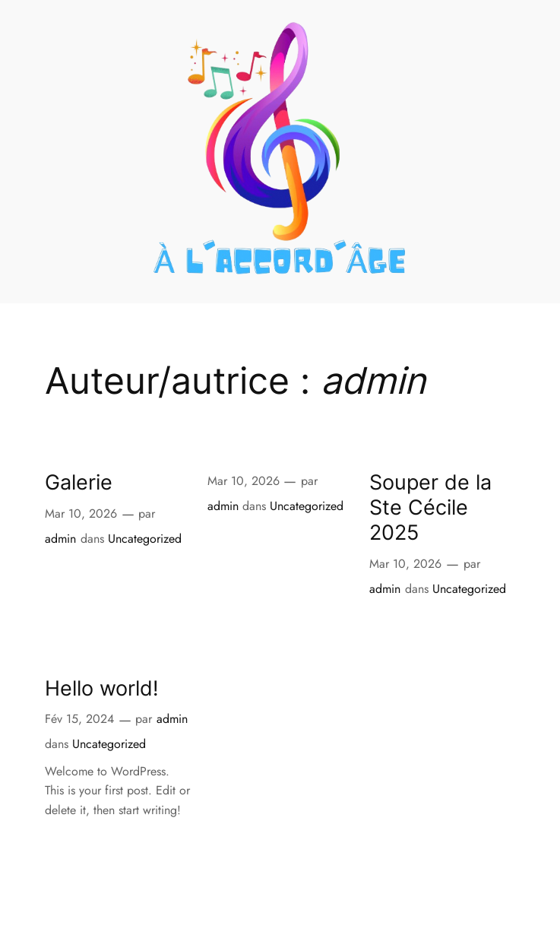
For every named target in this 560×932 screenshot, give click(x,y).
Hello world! (102, 688)
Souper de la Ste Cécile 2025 (430, 507)
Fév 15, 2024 (79, 719)
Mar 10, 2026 (81, 514)
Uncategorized (145, 539)
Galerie (79, 482)
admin (60, 539)
